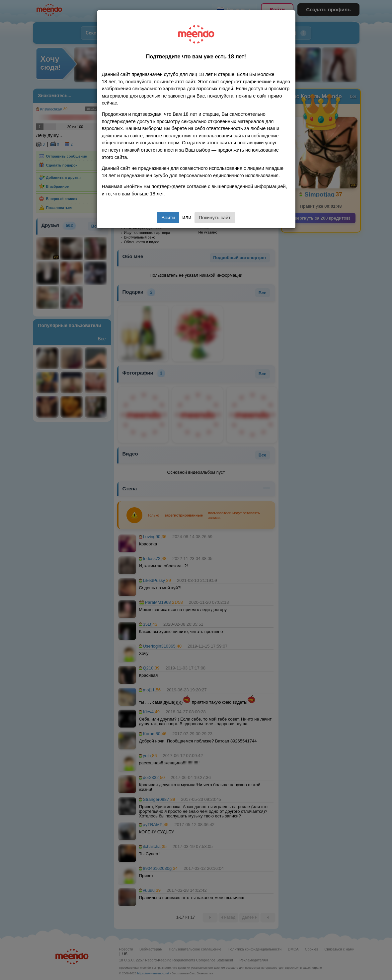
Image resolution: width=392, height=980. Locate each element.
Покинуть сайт (215, 218)
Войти (168, 218)
